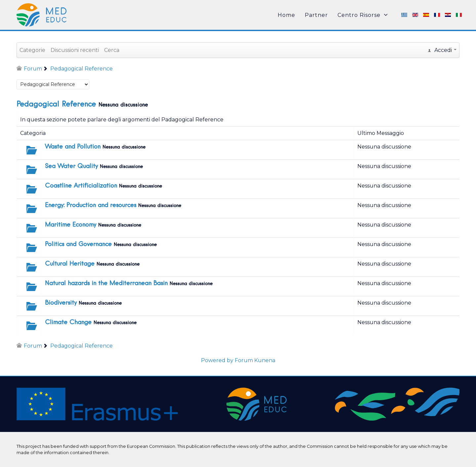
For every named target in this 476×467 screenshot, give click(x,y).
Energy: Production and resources (91, 205)
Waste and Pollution (73, 147)
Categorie (32, 50)
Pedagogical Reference (56, 105)
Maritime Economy (71, 225)
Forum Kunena (255, 360)
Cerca (112, 50)
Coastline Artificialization (81, 186)
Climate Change (68, 322)
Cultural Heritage (70, 264)
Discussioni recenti (75, 50)
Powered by (217, 360)
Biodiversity (61, 303)
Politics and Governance (78, 244)
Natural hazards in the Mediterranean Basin (106, 283)
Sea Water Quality (71, 166)
